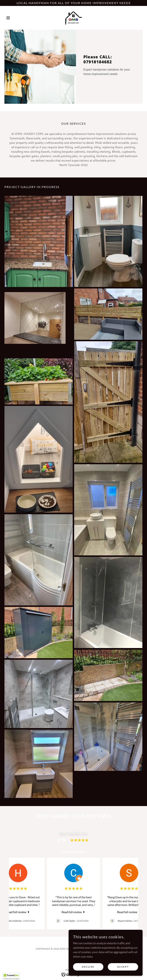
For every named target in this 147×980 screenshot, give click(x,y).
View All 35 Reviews (74, 852)
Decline (88, 967)
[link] (73, 18)
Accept (123, 967)
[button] (15, 18)
